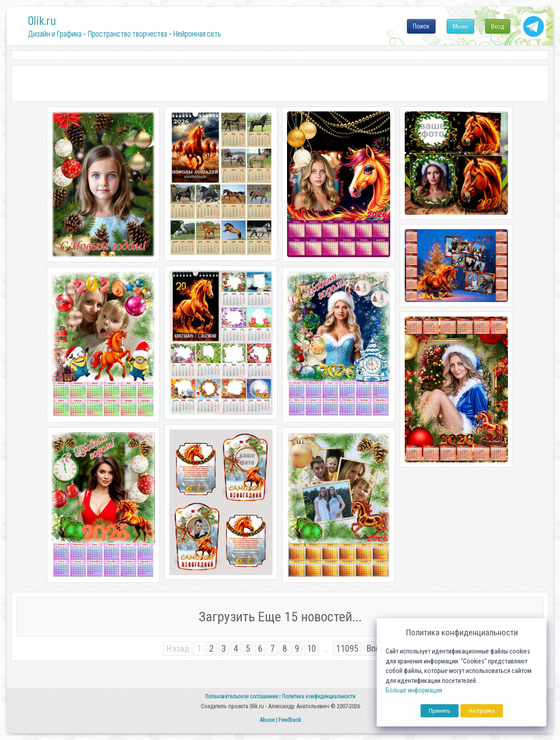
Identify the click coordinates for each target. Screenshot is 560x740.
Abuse (267, 720)
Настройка (482, 711)
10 (311, 649)
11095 (347, 649)
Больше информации (414, 690)
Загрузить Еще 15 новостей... (280, 617)
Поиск (421, 26)
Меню (460, 26)
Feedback (290, 720)
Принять (440, 711)
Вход (498, 26)
